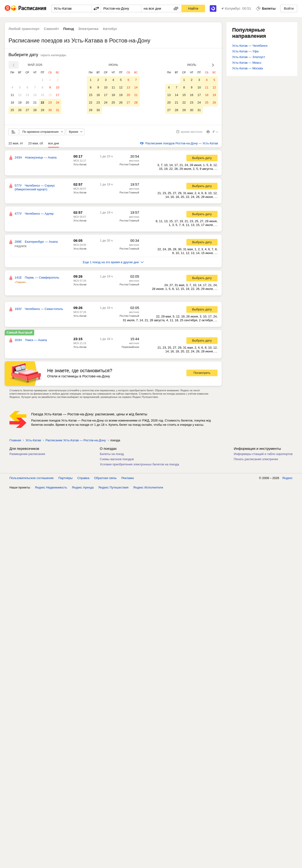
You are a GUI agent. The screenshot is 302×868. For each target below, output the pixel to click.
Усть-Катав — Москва (247, 68)
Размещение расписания (27, 454)
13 (27, 95)
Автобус (110, 29)
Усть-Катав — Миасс (247, 63)
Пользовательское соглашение (31, 478)
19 (20, 102)
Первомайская (130, 347)
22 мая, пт (16, 144)
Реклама (128, 478)
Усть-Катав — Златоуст (249, 57)
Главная (15, 440)
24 (58, 102)
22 (42, 102)
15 (42, 95)
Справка (83, 478)
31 (58, 110)
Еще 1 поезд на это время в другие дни (113, 262)
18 (12, 102)
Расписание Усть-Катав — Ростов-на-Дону (76, 440)
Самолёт (51, 29)
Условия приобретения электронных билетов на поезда (139, 465)
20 (27, 102)
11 (12, 95)
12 (20, 95)
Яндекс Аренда (83, 488)
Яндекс (287, 478)
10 (58, 87)
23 (50, 102)
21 (35, 102)
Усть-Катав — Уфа (245, 51)
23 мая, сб (36, 144)
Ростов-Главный (129, 165)
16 (50, 95)
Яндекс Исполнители (148, 488)
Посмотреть (202, 373)
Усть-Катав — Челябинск (250, 46)
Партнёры (65, 478)
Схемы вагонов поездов (117, 459)
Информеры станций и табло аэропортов (263, 454)
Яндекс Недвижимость (51, 488)
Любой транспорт (24, 29)
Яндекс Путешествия (113, 488)
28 (35, 110)
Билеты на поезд (112, 454)
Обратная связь (105, 478)
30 (50, 110)
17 (58, 95)
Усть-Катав (80, 165)
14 (35, 95)
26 (20, 110)
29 (42, 110)
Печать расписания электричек (256, 459)
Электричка (88, 29)
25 (12, 110)
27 (27, 110)
